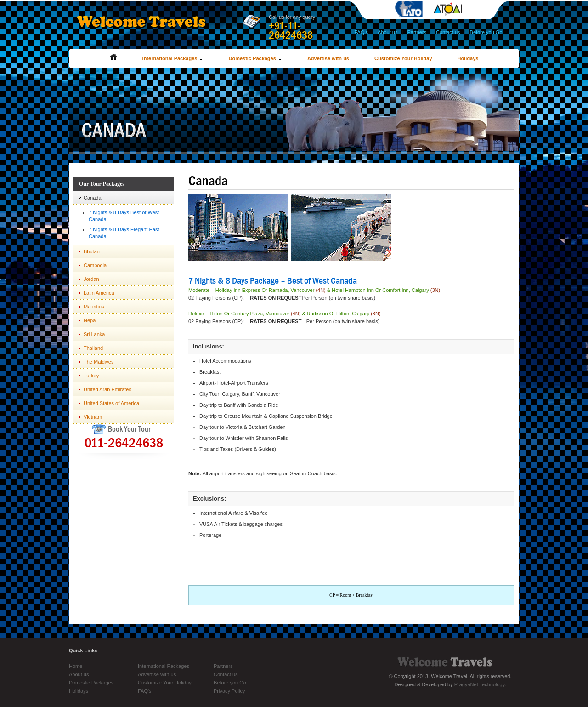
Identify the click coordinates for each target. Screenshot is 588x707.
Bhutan (92, 251)
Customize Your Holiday (403, 58)
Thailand (93, 348)
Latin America (99, 293)
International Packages (173, 58)
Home (76, 666)
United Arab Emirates (107, 389)
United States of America (111, 403)
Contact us (448, 32)
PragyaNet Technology (480, 684)
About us (387, 32)
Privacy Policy (229, 691)
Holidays (468, 58)
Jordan (91, 279)
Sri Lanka (94, 334)
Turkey (91, 376)
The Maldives (99, 362)
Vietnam (93, 417)
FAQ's (361, 32)
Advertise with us (328, 58)
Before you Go (486, 32)
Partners (417, 32)
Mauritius (94, 307)
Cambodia (95, 265)
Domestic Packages (255, 58)
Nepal (90, 320)
